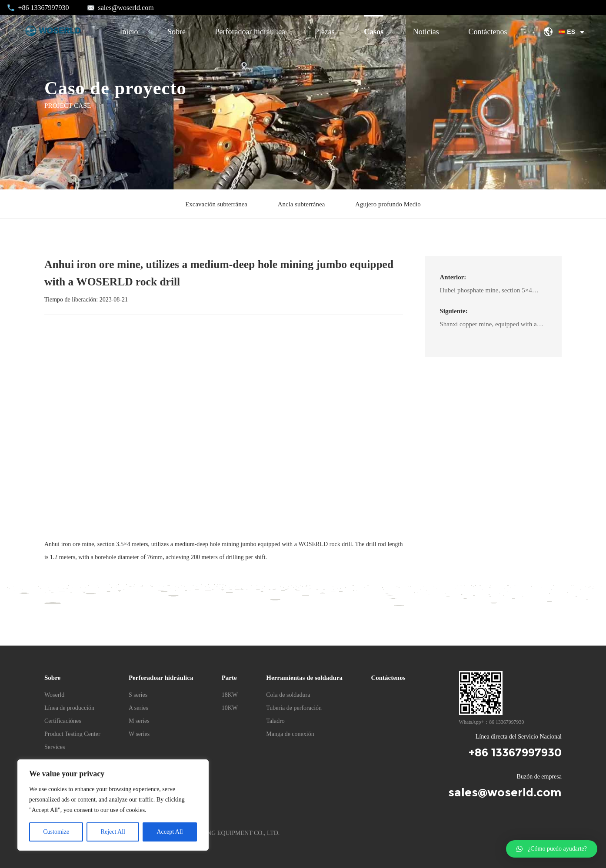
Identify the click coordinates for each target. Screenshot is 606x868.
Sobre (176, 32)
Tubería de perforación (294, 708)
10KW (230, 708)
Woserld (54, 695)
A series (138, 708)
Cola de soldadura (288, 695)
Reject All (113, 832)
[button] (552, 849)
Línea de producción (69, 708)
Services (55, 747)
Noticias (426, 32)
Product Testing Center (72, 734)
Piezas (325, 32)
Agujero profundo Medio (388, 204)
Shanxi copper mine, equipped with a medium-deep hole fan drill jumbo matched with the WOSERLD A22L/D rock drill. (490, 326)
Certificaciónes (63, 721)
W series (139, 734)
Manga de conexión (290, 734)
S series (138, 695)
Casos (374, 32)
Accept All (170, 832)
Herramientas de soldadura (304, 678)
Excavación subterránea (216, 204)
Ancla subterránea (301, 204)
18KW (230, 695)
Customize (56, 832)
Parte (229, 678)
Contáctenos (488, 32)
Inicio (129, 32)
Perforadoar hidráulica (250, 32)
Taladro (275, 721)
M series (139, 721)
